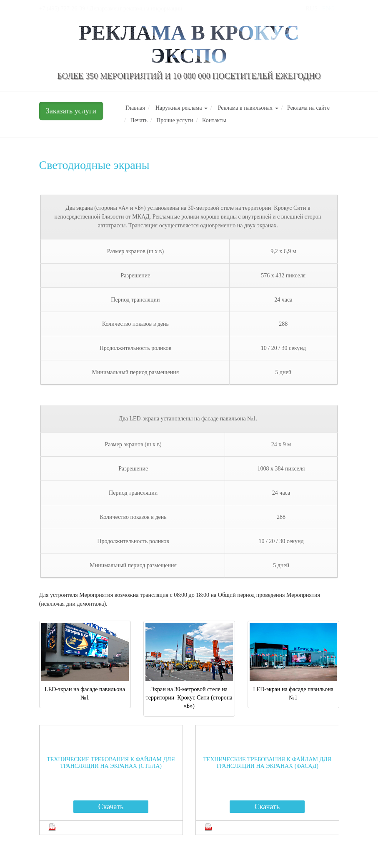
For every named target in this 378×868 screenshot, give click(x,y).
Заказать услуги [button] (71, 111)
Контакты (214, 120)
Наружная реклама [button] (181, 108)
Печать (139, 120)
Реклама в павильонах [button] (248, 108)
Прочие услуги (175, 120)
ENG (329, 8)
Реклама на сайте (308, 108)
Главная (135, 108)
